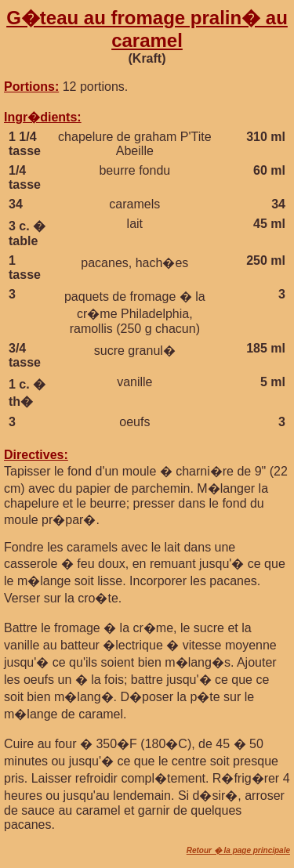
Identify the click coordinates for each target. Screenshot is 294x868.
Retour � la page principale (238, 850)
